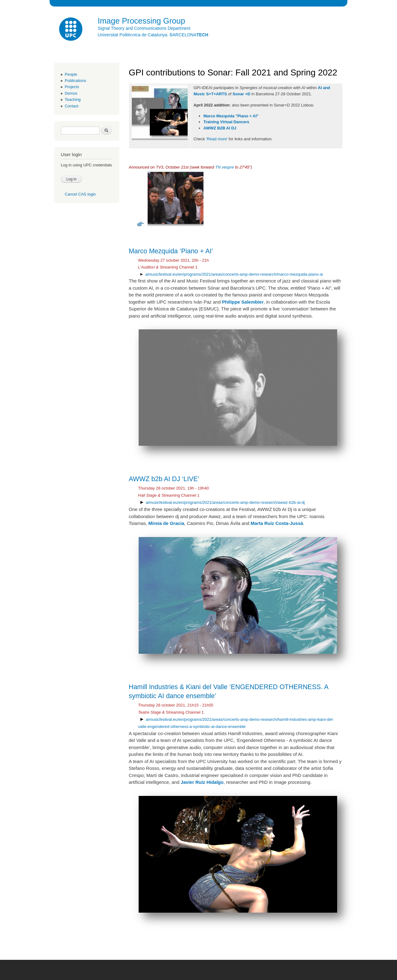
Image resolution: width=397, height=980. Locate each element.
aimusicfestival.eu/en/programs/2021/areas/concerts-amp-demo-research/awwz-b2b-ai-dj (225, 502)
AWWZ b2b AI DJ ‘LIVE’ (164, 479)
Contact (72, 106)
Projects (72, 87)
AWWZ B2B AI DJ (220, 128)
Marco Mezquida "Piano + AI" (231, 116)
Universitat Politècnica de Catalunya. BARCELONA (153, 35)
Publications (76, 81)
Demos (71, 93)
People (71, 74)
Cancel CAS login (80, 194)
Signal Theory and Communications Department (144, 28)
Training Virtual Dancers (226, 122)
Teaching (73, 99)
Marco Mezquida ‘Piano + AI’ (171, 251)
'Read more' (217, 139)
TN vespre (225, 167)
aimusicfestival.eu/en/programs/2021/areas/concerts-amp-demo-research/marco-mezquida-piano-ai (234, 274)
